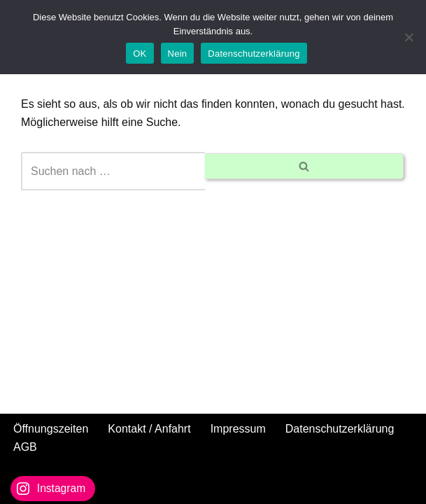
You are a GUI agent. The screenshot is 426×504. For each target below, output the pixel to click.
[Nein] (409, 37)
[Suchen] (113, 171)
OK (140, 54)
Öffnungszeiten (51, 429)
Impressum (238, 429)
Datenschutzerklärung (340, 429)
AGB (25, 447)
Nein (178, 54)
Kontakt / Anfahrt (149, 429)
